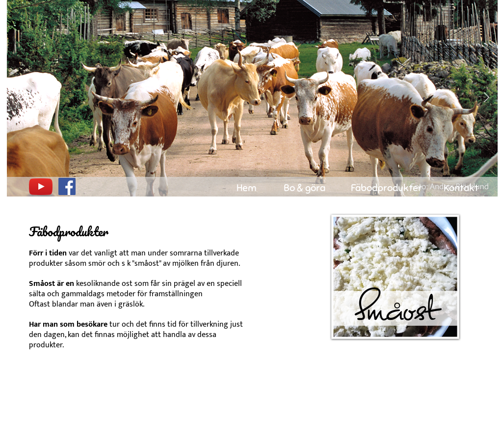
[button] (18, 98)
